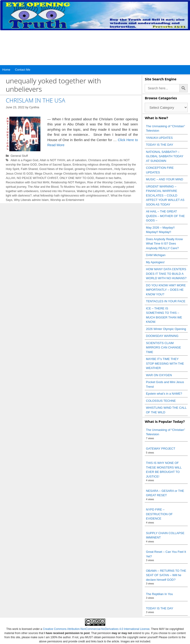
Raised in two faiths (108, 178)
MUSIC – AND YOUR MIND (164, 179)
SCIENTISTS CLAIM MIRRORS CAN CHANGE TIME (163, 348)
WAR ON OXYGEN (159, 375)
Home (6, 70)
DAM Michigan (156, 255)
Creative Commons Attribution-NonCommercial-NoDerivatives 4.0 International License (96, 629)
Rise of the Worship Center (105, 182)
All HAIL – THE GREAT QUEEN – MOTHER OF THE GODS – (165, 216)
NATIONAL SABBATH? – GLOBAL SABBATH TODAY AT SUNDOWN (165, 156)
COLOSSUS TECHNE (161, 401)
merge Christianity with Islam (73, 174)
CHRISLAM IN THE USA (35, 100)
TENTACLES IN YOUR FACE (166, 301)
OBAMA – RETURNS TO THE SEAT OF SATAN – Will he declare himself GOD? (166, 575)
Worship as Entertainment (67, 200)
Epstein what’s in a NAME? (164, 394)
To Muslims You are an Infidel (79, 187)
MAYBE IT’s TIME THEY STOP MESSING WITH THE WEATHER (165, 363)
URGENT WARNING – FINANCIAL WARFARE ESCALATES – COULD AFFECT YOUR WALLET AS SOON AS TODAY (165, 195)
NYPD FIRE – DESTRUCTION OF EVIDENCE (159, 514)
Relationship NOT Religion (68, 182)
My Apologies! (155, 262)
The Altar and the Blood (43, 187)
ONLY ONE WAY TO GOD (77, 178)
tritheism (106, 187)
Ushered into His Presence (58, 191)
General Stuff (19, 156)
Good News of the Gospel (56, 169)
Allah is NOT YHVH (52, 160)
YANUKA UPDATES (159, 138)
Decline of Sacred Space (55, 165)
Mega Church (44, 174)
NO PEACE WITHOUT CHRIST (37, 178)
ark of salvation (77, 160)
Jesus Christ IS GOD (19, 174)
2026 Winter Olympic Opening (166, 329)
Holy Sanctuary (124, 169)
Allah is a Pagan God (24, 160)
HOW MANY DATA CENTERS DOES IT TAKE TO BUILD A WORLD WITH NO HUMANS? (166, 274)
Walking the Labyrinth (91, 191)
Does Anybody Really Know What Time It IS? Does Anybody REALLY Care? (164, 244)
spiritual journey (16, 187)
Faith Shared (29, 169)
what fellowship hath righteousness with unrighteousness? (71, 195)
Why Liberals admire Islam (31, 200)
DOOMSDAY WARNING (162, 336)
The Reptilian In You (159, 594)
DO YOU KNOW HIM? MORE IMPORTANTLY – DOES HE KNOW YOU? (166, 290)
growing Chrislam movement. (94, 169)
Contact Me (23, 70)
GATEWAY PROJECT (161, 449)
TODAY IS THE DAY (160, 145)
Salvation (130, 182)
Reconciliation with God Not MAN (28, 182)
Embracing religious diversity (91, 165)
